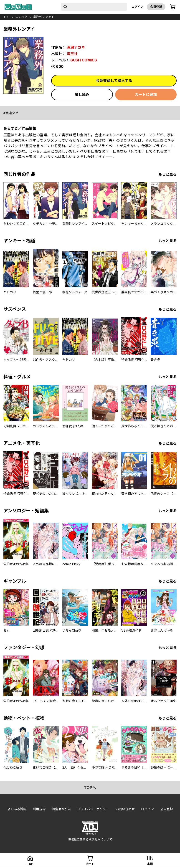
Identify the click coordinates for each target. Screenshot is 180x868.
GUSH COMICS (84, 60)
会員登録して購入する (114, 81)
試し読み (82, 94)
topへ (90, 788)
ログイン (137, 7)
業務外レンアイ (43, 17)
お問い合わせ (125, 809)
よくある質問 (17, 809)
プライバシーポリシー (93, 809)
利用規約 (39, 809)
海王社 (72, 54)
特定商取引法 (61, 809)
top (6, 17)
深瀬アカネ (76, 47)
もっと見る (167, 174)
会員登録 (156, 7)
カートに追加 (146, 94)
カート (90, 864)
